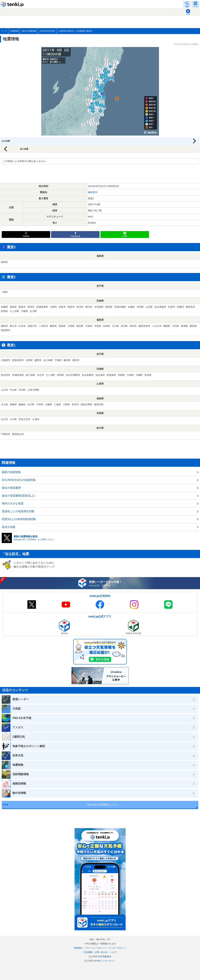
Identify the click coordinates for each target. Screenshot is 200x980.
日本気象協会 (105, 956)
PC (109, 939)
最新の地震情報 (11, 472)
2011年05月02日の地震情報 (19, 480)
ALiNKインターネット (105, 961)
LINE (125, 236)
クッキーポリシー (117, 948)
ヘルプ (113, 952)
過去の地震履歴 (11, 488)
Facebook (75, 236)
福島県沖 (93, 192)
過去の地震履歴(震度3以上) (18, 496)
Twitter (26, 236)
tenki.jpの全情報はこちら (103, 805)
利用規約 (78, 948)
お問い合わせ (101, 952)
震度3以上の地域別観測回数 (19, 519)
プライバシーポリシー (96, 948)
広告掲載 (88, 952)
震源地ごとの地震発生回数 (18, 511)
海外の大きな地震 (13, 503)
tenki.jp (13, 4)
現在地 (188, 14)
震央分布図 (9, 527)
